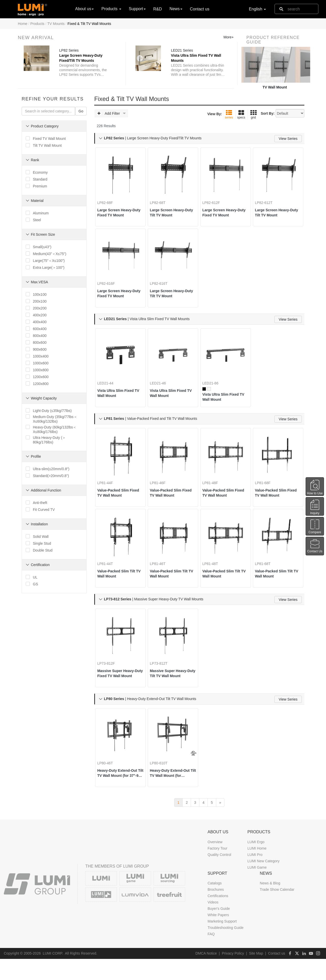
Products (37, 24)
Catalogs (215, 904)
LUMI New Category (263, 882)
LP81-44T (109, 570)
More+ (228, 37)
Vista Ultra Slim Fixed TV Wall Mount (119, 393)
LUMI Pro (255, 876)
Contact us (200, 9)
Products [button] (111, 9)
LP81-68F (266, 486)
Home (23, 24)
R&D (158, 9)
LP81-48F (214, 486)
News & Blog (270, 904)
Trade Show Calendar (277, 911)
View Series (288, 139)
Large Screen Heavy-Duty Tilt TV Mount (171, 206)
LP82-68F (109, 196)
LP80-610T (162, 775)
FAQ (211, 955)
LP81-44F (109, 486)
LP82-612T (267, 196)
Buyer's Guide (219, 930)
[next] (220, 824)
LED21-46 (161, 383)
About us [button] (84, 9)
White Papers (218, 936)
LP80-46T (109, 775)
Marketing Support (222, 943)
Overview (215, 863)
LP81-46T (161, 570)
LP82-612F (215, 196)
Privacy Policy (233, 975)
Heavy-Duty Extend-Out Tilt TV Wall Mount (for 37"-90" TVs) (120, 785)
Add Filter (112, 114)
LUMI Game (257, 888)
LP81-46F (161, 486)
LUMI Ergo (256, 863)
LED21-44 (109, 383)
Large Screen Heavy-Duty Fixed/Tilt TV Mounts (81, 58)
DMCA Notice (206, 975)
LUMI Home (257, 869)
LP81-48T (214, 570)
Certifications (218, 917)
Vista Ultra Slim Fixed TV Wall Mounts (196, 58)
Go (81, 111)
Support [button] (137, 9)
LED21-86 (214, 383)
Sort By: (268, 113)
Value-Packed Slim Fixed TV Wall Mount (118, 496)
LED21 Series (182, 51)
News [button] (176, 9)
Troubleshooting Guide (226, 949)
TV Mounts (56, 24)
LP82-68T (161, 196)
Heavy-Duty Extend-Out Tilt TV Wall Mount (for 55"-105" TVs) (172, 785)
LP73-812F (110, 672)
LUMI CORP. (53, 975)
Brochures (216, 911)
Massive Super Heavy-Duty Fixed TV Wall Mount (120, 682)
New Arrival (36, 38)
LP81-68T (266, 570)
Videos (213, 924)
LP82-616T (162, 280)
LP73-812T (162, 672)
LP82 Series (69, 51)
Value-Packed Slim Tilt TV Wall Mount (120, 580)
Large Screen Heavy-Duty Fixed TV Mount (119, 206)
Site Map (256, 975)
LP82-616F (110, 280)
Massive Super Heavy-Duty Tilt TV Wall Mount (172, 682)
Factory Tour (218, 869)
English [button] (257, 9)
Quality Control (219, 876)
